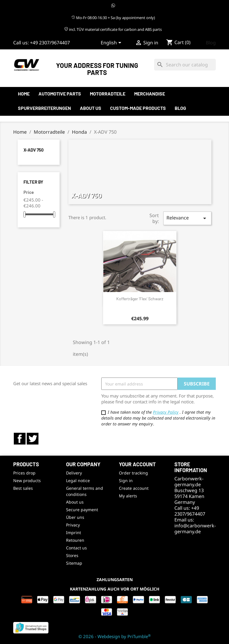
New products (27, 481)
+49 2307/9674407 (50, 43)
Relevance (187, 218)
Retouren (75, 540)
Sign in (126, 481)
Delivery (74, 473)
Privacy (73, 525)
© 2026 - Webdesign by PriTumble (114, 636)
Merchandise (150, 94)
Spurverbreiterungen (44, 108)
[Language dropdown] (112, 43)
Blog (211, 43)
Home (24, 94)
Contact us (76, 548)
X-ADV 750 (34, 150)
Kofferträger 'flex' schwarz (140, 299)
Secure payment (82, 510)
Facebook (20, 439)
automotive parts (60, 94)
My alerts (128, 496)
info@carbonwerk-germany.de (195, 529)
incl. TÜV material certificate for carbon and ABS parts (113, 29)
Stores (72, 555)
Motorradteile (108, 94)
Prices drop (24, 473)
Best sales (23, 488)
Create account (134, 488)
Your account (137, 464)
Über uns (75, 517)
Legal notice (78, 481)
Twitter (33, 439)
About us (91, 108)
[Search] (185, 65)
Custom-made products (138, 108)
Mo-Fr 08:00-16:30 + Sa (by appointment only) (113, 18)
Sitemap (74, 563)
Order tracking (133, 473)
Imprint (74, 533)
